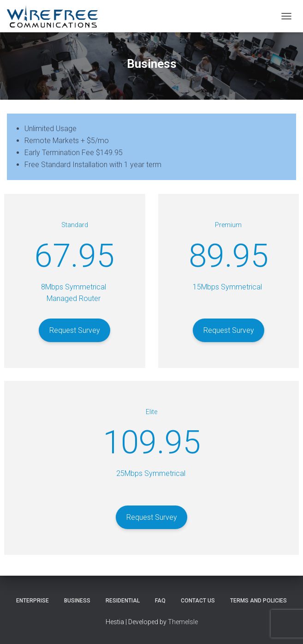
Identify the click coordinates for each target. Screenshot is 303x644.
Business (77, 601)
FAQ (160, 601)
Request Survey (74, 330)
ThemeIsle (183, 622)
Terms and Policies (258, 601)
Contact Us (198, 601)
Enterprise (33, 601)
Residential (123, 601)
